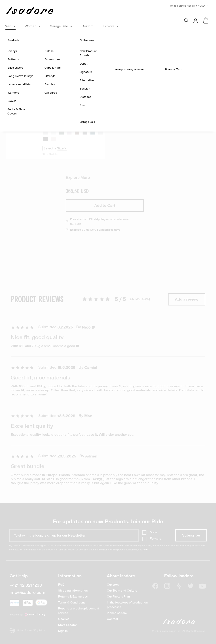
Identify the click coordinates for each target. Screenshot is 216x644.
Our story (113, 585)
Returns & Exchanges (73, 597)
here (145, 550)
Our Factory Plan (118, 597)
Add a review (187, 299)
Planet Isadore (117, 613)
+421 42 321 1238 (26, 585)
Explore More (78, 178)
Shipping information (73, 591)
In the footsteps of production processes (127, 605)
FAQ (61, 585)
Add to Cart (105, 206)
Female (155, 539)
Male (153, 532)
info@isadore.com (27, 592)
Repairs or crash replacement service (79, 611)
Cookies (64, 619)
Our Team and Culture (122, 591)
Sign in (63, 631)
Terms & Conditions (72, 603)
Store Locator (67, 625)
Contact (112, 619)
